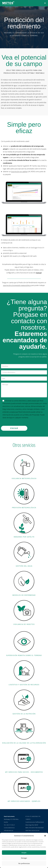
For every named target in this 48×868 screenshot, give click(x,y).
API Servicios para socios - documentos (24, 772)
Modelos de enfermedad (24, 595)
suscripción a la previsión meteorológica (17, 285)
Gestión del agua (24, 566)
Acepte (24, 853)
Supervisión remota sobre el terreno (24, 655)
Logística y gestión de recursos (24, 685)
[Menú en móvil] (45, 3)
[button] (45, 836)
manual (39, 273)
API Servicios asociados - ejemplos (24, 801)
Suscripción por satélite (19, 172)
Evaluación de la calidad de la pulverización (24, 743)
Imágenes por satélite (24, 537)
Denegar (24, 858)
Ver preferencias (24, 863)
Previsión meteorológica (24, 508)
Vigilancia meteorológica (24, 478)
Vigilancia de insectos (24, 624)
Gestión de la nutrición (24, 714)
